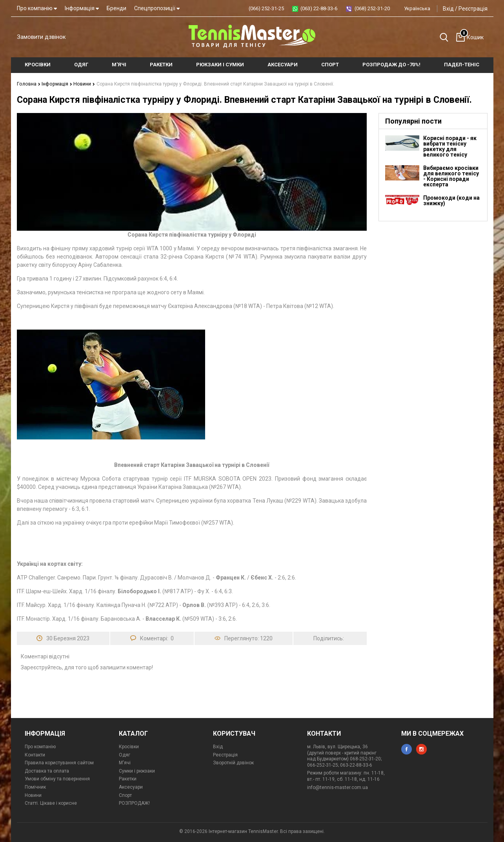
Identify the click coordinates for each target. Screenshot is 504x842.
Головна (28, 84)
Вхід (448, 9)
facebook (407, 749)
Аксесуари (131, 787)
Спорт (125, 795)
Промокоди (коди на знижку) (451, 200)
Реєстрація (473, 9)
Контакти (35, 755)
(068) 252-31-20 (372, 8)
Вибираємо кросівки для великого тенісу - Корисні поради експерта (451, 176)
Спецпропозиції (157, 8)
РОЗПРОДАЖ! (134, 803)
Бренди (116, 8)
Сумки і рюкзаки (137, 771)
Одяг (125, 755)
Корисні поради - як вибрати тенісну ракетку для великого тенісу (450, 146)
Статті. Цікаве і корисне (51, 803)
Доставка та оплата (47, 771)
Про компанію (37, 8)
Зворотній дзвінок (233, 762)
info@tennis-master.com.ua (338, 787)
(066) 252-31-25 (266, 8)
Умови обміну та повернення (57, 778)
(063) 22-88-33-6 (319, 8)
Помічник (35, 787)
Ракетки (128, 778)
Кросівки (129, 746)
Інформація (82, 8)
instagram (421, 749)
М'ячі (125, 762)
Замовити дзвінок (41, 37)
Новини (81, 84)
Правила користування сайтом (59, 762)
